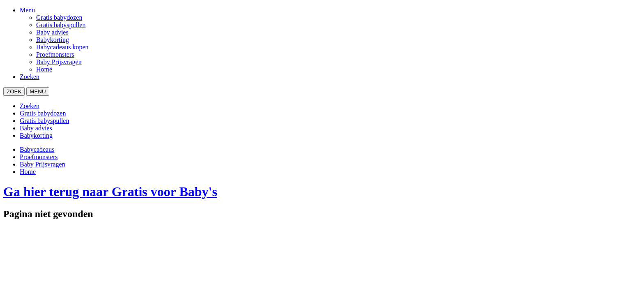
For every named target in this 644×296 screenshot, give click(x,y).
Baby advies (52, 32)
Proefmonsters (55, 54)
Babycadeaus (37, 149)
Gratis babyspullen (61, 25)
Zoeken (30, 77)
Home (44, 69)
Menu (27, 10)
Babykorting (53, 40)
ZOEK (14, 91)
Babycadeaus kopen (62, 47)
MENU (38, 91)
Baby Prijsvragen (59, 62)
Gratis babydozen (59, 17)
